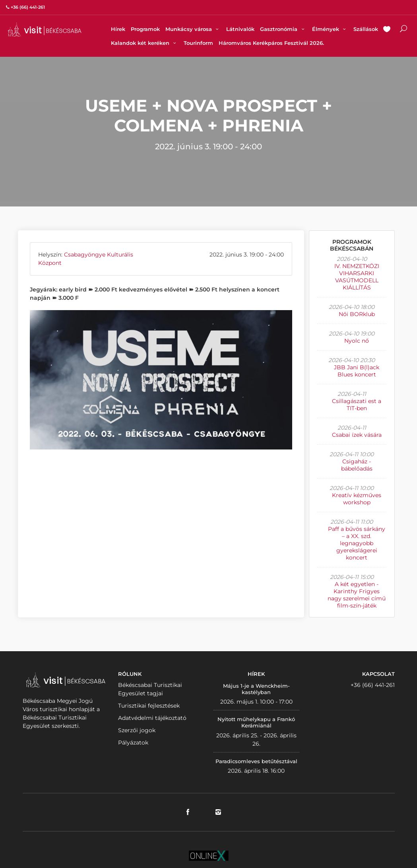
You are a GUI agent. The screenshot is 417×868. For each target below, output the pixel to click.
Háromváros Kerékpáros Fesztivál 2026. (271, 43)
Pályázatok (133, 743)
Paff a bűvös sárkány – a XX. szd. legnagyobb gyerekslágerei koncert (357, 543)
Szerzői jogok (137, 730)
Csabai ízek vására (357, 435)
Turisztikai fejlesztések (149, 706)
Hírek (118, 29)
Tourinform (198, 43)
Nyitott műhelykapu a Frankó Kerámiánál (256, 722)
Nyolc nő (357, 341)
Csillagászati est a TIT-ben (357, 405)
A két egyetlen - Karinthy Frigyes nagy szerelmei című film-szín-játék (357, 595)
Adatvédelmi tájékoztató (152, 718)
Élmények (330, 29)
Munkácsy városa (193, 29)
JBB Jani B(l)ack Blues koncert (357, 371)
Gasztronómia (283, 29)
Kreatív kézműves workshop (357, 499)
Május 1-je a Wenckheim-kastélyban (256, 689)
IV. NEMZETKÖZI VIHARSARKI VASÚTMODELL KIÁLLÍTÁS (357, 277)
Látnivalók (240, 29)
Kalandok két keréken (144, 43)
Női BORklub (357, 314)
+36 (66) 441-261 (373, 685)
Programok (145, 29)
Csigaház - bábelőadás (357, 465)
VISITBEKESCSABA (45, 30)
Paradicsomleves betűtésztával (256, 761)
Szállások (366, 29)
